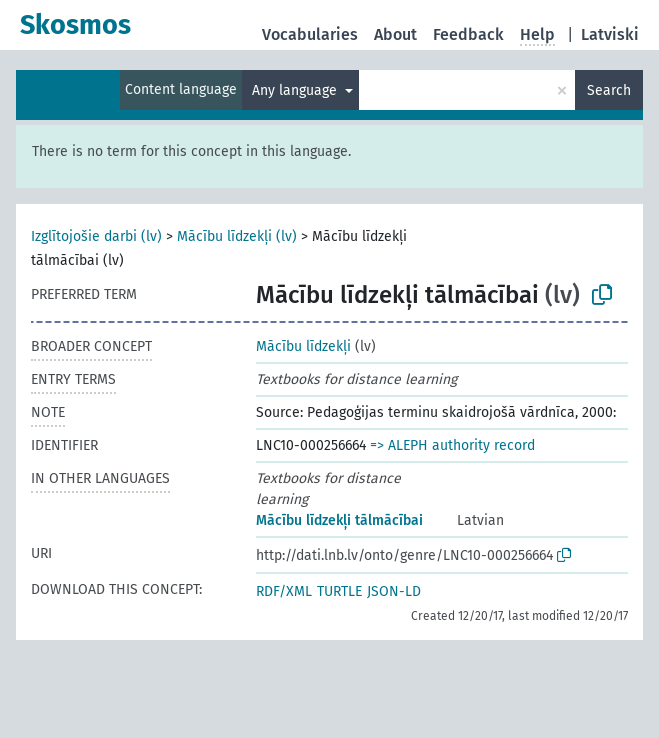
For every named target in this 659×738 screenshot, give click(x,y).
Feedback (468, 34)
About (395, 34)
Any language (296, 90)
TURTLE (339, 591)
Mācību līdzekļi (303, 346)
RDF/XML (284, 591)
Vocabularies (310, 34)
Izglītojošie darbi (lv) (96, 236)
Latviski (610, 34)
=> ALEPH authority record (452, 445)
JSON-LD (394, 591)
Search (609, 90)
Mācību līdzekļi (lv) (237, 236)
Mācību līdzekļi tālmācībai (339, 520)
